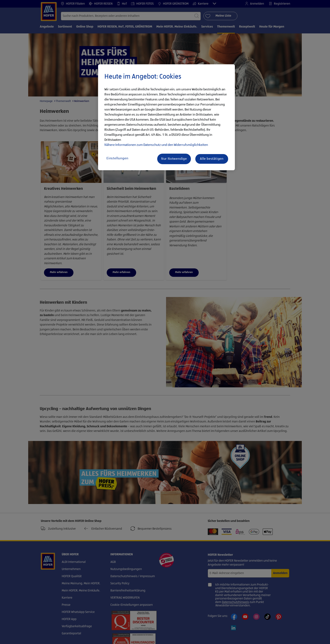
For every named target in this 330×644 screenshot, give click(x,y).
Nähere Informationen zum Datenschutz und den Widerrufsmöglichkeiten (156, 145)
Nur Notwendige (174, 159)
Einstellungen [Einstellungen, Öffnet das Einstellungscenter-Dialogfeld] (117, 158)
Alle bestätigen (212, 159)
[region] (166, 117)
